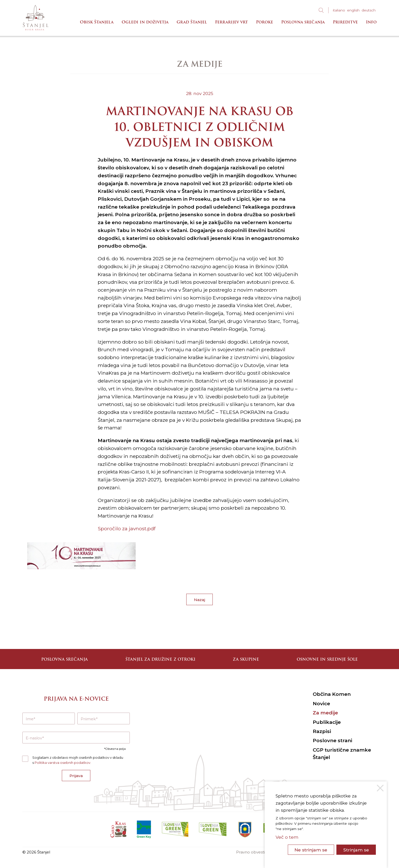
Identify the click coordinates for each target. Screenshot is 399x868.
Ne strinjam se (311, 850)
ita (339, 10)
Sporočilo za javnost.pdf (127, 528)
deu (369, 10)
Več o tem (287, 837)
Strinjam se (356, 850)
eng (353, 10)
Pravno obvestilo (252, 852)
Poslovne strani (332, 740)
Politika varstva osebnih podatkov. (63, 763)
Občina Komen (332, 694)
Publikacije (327, 722)
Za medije (325, 713)
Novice (321, 703)
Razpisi (322, 731)
